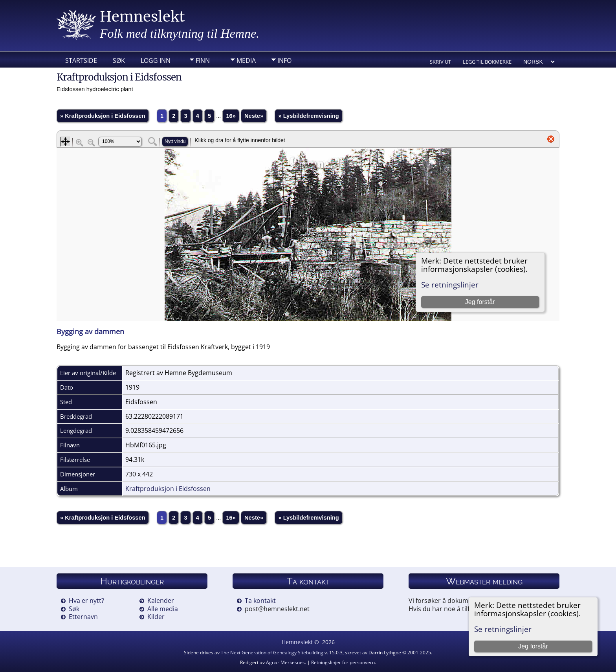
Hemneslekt (142, 17)
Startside (81, 60)
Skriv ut (440, 62)
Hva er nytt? (86, 601)
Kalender (161, 601)
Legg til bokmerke (487, 62)
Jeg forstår (533, 646)
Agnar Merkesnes (285, 662)
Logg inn (156, 60)
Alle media (163, 609)
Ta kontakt (260, 601)
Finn (203, 60)
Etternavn (83, 617)
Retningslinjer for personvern (343, 662)
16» (231, 116)
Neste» (254, 116)
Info (284, 60)
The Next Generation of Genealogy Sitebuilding (272, 653)
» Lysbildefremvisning (308, 116)
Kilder (156, 617)
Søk (119, 60)
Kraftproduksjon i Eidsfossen (168, 489)
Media (246, 60)
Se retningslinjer (503, 629)
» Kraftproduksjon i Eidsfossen (103, 116)
